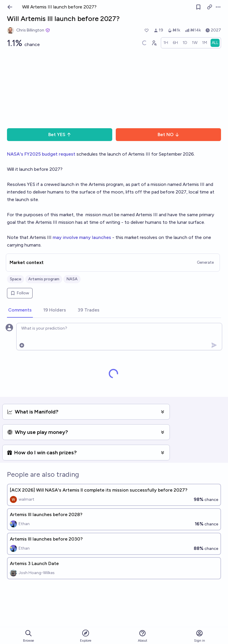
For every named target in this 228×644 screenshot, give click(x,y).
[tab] (20, 310)
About (142, 636)
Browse (28, 636)
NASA (72, 279)
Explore (86, 636)
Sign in (199, 636)
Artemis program (44, 279)
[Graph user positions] (154, 43)
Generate (205, 262)
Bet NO (169, 134)
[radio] (166, 43)
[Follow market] (198, 7)
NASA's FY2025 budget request (41, 154)
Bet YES (60, 134)
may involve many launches (82, 237)
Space (16, 279)
